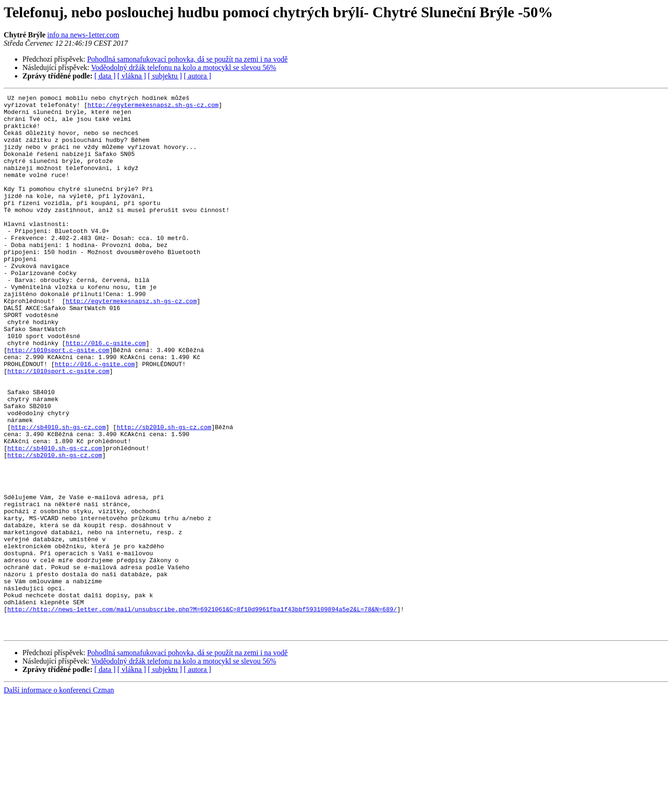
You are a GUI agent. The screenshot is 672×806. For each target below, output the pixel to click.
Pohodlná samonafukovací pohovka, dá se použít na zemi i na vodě (188, 59)
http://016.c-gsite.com (106, 393)
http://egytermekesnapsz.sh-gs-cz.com (153, 107)
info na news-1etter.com (83, 35)
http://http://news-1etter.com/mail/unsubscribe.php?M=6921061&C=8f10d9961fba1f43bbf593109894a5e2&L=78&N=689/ (202, 713)
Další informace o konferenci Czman (59, 798)
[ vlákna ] (132, 76)
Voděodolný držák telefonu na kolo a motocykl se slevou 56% (184, 67)
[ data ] (105, 76)
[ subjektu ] (165, 76)
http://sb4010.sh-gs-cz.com (59, 494)
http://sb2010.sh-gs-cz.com (164, 494)
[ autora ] (198, 76)
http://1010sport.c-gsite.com (58, 402)
